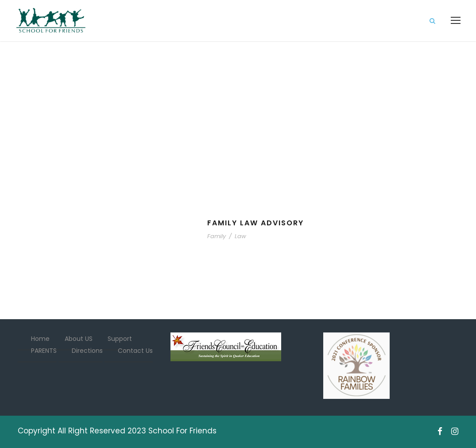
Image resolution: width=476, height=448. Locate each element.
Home (40, 339)
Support (120, 339)
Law (240, 236)
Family (217, 236)
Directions (87, 351)
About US (79, 339)
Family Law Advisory (255, 223)
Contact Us (135, 351)
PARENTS (44, 351)
